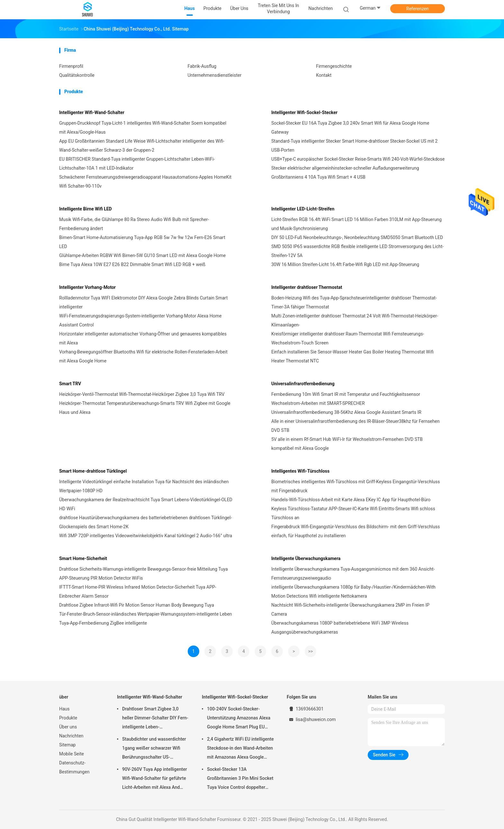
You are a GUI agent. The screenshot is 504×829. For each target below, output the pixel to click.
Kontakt (324, 75)
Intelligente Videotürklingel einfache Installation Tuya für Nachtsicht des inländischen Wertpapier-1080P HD (144, 486)
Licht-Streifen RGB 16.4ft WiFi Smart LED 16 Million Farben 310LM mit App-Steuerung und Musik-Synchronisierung (356, 224)
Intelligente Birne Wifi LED (85, 209)
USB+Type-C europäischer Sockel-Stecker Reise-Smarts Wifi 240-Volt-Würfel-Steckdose (358, 159)
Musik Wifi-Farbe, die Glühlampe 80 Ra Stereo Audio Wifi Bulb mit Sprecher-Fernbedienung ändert (134, 224)
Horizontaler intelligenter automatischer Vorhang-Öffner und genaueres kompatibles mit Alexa (143, 338)
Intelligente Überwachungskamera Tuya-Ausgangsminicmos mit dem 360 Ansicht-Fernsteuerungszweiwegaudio (353, 574)
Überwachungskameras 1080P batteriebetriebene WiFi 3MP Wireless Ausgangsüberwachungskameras (340, 628)
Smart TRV (70, 384)
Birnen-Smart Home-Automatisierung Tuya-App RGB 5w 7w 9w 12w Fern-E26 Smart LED (142, 242)
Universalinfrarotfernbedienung (303, 384)
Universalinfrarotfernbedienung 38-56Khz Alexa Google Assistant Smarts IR (346, 412)
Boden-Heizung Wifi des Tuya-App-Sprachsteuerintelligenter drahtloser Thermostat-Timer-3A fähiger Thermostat (354, 302)
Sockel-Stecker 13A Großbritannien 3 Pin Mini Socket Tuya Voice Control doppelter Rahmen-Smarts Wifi (240, 779)
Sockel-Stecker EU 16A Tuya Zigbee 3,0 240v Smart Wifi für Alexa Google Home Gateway (350, 128)
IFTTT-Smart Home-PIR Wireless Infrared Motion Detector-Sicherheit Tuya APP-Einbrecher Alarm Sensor (138, 592)
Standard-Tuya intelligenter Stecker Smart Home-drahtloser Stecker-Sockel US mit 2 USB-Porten (354, 146)
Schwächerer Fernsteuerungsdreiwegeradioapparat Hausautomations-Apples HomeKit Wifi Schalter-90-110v (145, 182)
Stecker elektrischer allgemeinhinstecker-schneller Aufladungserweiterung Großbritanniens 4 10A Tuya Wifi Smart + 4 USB (345, 173)
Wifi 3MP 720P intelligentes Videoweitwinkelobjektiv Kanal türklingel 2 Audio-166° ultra (146, 536)
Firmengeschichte (334, 66)
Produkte (68, 718)
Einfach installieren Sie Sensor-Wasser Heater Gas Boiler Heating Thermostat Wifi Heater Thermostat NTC (352, 356)
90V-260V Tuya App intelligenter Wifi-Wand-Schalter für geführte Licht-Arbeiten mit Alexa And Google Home (155, 779)
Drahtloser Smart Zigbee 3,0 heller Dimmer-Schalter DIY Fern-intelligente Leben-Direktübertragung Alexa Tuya (155, 719)
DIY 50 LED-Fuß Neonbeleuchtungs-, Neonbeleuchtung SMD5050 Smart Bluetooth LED (357, 237)
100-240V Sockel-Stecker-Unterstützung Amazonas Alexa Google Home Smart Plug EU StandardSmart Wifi (239, 719)
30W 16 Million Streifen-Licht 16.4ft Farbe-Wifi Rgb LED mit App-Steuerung (345, 264)
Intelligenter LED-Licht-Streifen (303, 209)
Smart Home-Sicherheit (83, 558)
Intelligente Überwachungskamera (306, 558)
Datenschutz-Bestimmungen (74, 767)
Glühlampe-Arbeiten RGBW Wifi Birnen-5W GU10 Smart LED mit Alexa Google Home (142, 255)
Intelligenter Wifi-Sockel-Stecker (304, 112)
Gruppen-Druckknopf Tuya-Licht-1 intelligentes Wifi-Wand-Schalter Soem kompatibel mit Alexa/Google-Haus (143, 128)
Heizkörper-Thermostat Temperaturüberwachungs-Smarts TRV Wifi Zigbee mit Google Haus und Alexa (145, 408)
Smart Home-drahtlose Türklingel (93, 471)
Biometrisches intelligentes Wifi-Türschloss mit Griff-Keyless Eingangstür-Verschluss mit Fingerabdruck (355, 486)
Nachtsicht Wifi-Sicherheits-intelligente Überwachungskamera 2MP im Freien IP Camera (350, 610)
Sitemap (67, 745)
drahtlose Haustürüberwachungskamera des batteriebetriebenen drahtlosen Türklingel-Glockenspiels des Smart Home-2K (145, 522)
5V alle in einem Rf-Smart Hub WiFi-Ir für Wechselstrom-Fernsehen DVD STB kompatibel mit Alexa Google (347, 444)
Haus (64, 709)
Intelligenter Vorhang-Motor (87, 287)
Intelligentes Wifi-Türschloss (300, 471)
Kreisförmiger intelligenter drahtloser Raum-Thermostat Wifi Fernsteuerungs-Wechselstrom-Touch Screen (348, 338)
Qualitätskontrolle (77, 75)
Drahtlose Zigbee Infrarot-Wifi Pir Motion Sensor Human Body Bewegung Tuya (137, 605)
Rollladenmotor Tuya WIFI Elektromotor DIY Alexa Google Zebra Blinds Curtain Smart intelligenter (143, 302)
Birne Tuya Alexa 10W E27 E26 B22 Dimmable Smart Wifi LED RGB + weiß (132, 264)
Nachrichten (71, 736)
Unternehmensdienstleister (215, 75)
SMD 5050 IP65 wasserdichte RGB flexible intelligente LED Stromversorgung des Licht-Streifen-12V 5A (357, 251)
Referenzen (418, 9)
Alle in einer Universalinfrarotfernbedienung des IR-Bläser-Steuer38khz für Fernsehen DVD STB (355, 426)
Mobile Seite (72, 754)
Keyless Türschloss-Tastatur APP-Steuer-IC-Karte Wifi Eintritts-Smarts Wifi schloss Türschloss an (353, 513)
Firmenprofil (71, 66)
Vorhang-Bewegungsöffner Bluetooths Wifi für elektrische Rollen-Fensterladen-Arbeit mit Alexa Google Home (143, 356)
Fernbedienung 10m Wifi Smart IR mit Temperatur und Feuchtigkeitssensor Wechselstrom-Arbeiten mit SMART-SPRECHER (346, 399)
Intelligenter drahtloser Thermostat (307, 287)
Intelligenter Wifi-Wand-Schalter (92, 112)
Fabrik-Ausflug (202, 66)
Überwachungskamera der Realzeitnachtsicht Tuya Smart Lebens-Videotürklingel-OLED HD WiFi (146, 504)
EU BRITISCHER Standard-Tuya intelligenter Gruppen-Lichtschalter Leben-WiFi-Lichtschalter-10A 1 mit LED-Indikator (137, 164)
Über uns (68, 727)
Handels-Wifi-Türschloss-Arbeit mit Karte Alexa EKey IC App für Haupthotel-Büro (351, 500)
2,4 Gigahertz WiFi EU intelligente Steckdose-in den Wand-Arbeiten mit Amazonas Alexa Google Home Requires (240, 749)
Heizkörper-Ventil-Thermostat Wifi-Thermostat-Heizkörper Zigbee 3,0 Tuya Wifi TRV (142, 394)
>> (311, 651)
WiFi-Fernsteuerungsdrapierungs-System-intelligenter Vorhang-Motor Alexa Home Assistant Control (140, 320)
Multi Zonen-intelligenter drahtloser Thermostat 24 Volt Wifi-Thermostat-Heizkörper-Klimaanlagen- (355, 320)
